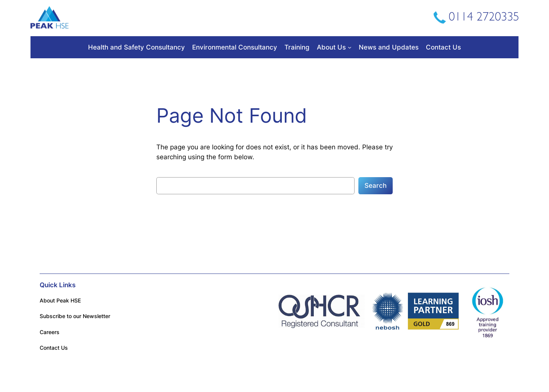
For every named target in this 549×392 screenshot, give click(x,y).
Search (376, 186)
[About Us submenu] (350, 47)
